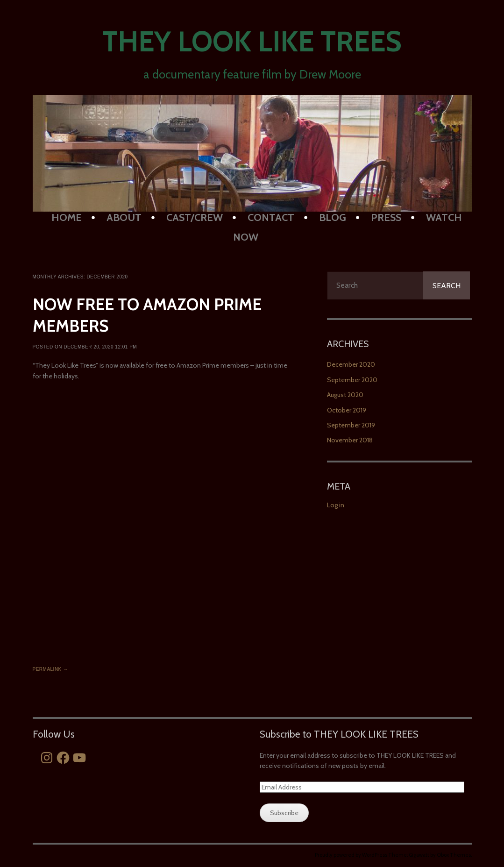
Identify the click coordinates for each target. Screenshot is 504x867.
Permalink (50, 669)
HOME (67, 217)
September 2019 (351, 425)
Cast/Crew (195, 217)
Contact (271, 217)
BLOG (333, 217)
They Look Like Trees (252, 41)
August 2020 (345, 395)
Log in (336, 505)
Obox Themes (454, 855)
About (124, 217)
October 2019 (347, 410)
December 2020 (351, 364)
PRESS (386, 217)
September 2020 (352, 380)
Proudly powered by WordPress (351, 855)
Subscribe (284, 813)
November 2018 (350, 440)
